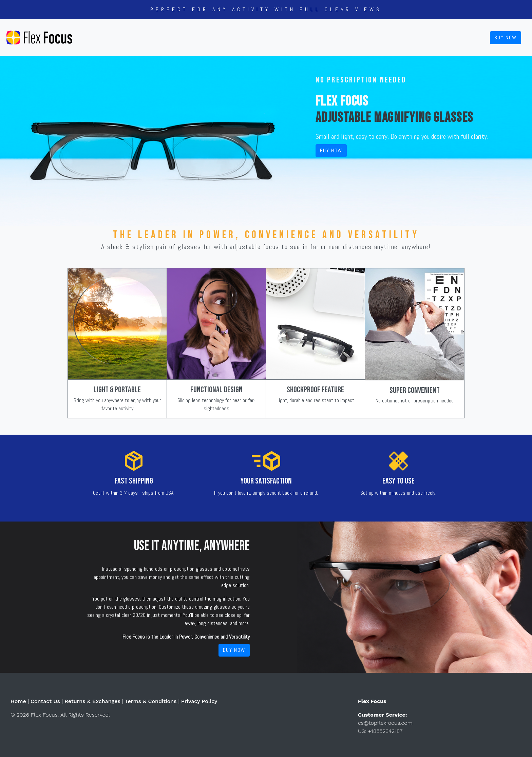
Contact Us (45, 701)
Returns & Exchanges (92, 701)
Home (18, 701)
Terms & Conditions (151, 701)
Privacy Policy (199, 701)
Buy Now (506, 37)
